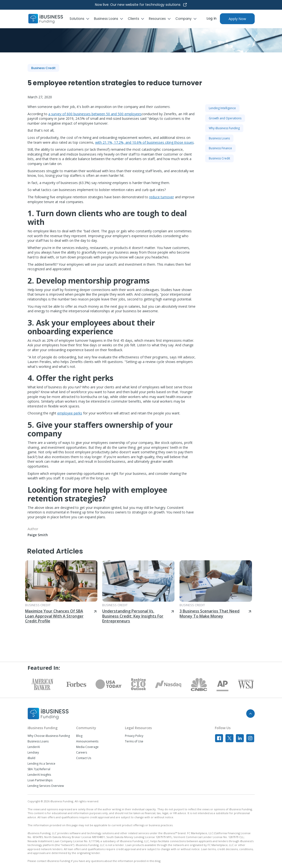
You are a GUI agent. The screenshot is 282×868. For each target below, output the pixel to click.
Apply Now (237, 19)
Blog (79, 736)
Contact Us (84, 758)
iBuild (31, 758)
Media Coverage (87, 747)
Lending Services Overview (46, 786)
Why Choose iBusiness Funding (49, 736)
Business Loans (38, 741)
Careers (82, 753)
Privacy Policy (134, 736)
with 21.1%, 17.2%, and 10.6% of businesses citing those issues (145, 142)
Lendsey (33, 753)
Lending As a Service (41, 764)
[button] (82, 19)
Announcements (87, 741)
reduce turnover (162, 197)
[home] (46, 19)
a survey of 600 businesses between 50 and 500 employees (95, 114)
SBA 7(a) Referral (39, 769)
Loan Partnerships (40, 780)
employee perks (70, 413)
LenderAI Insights (39, 775)
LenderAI (34, 747)
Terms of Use (134, 741)
